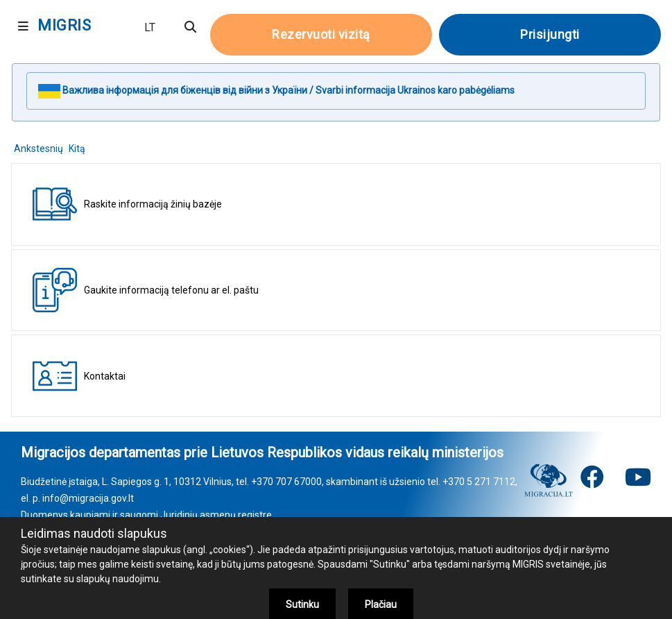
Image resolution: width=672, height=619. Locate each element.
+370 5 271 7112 (479, 482)
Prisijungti (550, 34)
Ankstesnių (38, 149)
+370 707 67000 (286, 482)
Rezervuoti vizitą (321, 34)
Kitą (77, 149)
